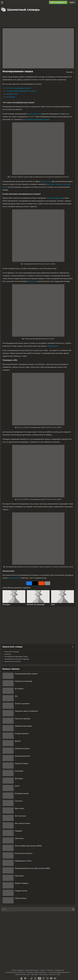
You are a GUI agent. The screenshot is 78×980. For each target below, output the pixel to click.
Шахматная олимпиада (24, 681)
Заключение (10, 97)
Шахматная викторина (23, 726)
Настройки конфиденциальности (59, 972)
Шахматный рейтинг (23, 756)
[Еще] (47, 583)
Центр (17, 786)
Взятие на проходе (36, 604)
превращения (52, 346)
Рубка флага (19, 876)
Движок (18, 741)
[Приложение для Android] (25, 978)
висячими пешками (55, 184)
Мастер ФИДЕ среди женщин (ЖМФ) (28, 846)
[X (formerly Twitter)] (35, 978)
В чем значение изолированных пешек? (21, 91)
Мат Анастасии (20, 816)
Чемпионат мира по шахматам (26, 711)
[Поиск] (38, 909)
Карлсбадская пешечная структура (17, 659)
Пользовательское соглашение (15, 972)
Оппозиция (19, 771)
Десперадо (19, 778)
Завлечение (19, 838)
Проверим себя (12, 94)
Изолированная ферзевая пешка (16, 656)
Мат (53, 604)
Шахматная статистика (12, 661)
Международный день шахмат (26, 674)
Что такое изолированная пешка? (18, 88)
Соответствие (43, 974)
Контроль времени (22, 734)
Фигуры (6, 604)
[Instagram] (47, 978)
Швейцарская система (23, 861)
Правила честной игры (23, 974)
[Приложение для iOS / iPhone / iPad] (21, 978)
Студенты (43, 970)
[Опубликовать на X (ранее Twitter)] (35, 583)
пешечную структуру (54, 198)
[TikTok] (32, 978)
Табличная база (21, 898)
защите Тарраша (34, 114)
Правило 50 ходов (21, 763)
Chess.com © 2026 (55, 974)
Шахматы (8, 654)
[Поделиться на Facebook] (29, 583)
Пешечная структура (12, 652)
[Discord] (51, 978)
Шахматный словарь (32, 970)
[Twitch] (44, 978)
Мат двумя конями (22, 793)
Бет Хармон (19, 689)
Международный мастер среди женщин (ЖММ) (32, 868)
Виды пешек (19, 808)
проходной (32, 281)
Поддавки (19, 831)
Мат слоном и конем (22, 823)
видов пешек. (46, 181)
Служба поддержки (18, 970)
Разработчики (59, 970)
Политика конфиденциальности (37, 972)
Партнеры (34, 974)
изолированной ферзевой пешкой (36, 119)
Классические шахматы (24, 853)
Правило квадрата (22, 883)
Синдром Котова (21, 891)
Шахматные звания (22, 748)
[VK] (55, 978)
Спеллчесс (19, 801)
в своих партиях (14, 578)
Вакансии (51, 970)
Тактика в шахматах (22, 704)
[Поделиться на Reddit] (41, 583)
